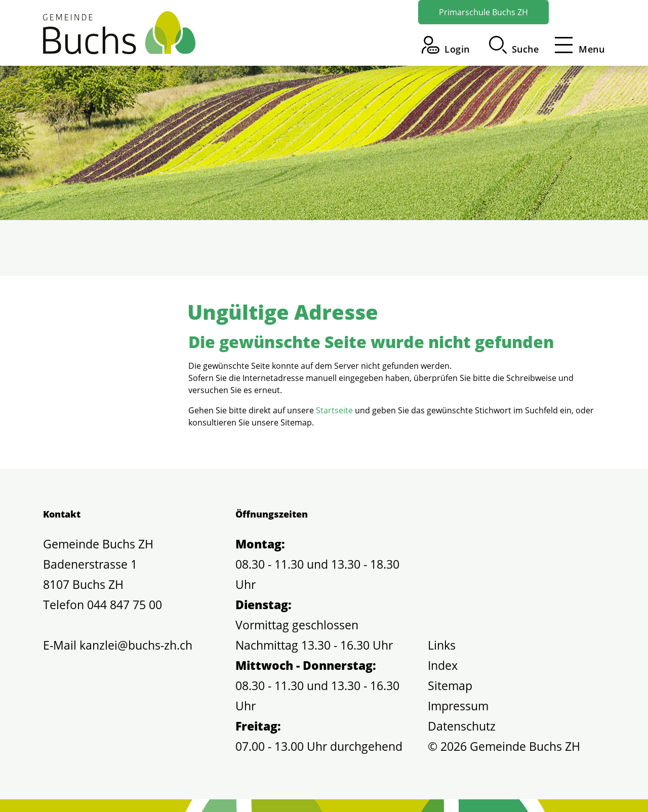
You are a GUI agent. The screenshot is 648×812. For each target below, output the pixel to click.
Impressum (458, 706)
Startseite (334, 410)
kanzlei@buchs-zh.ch (136, 645)
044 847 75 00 (125, 605)
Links (442, 645)
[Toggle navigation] (577, 45)
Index (443, 665)
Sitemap (450, 686)
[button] (514, 45)
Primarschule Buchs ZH (483, 12)
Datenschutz (462, 726)
